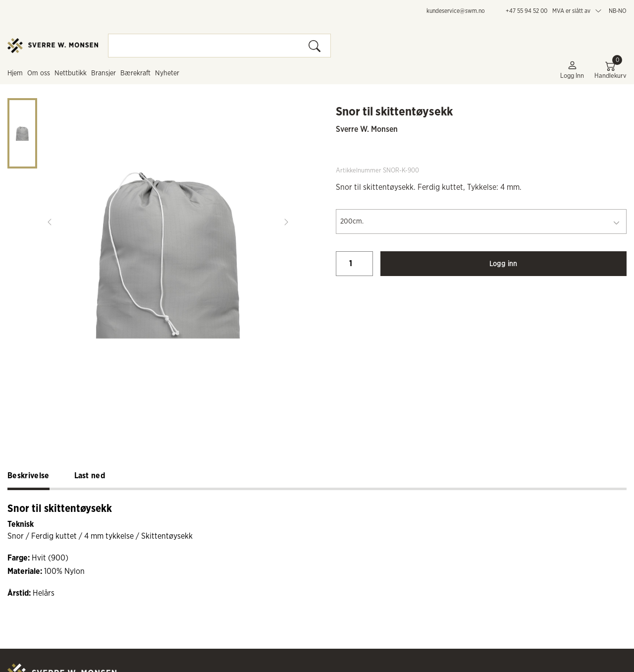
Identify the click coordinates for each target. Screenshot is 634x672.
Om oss (39, 73)
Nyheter (167, 73)
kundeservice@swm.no (456, 11)
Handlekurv (610, 70)
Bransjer (104, 73)
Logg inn (572, 70)
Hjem (15, 73)
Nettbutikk (71, 73)
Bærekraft (135, 73)
